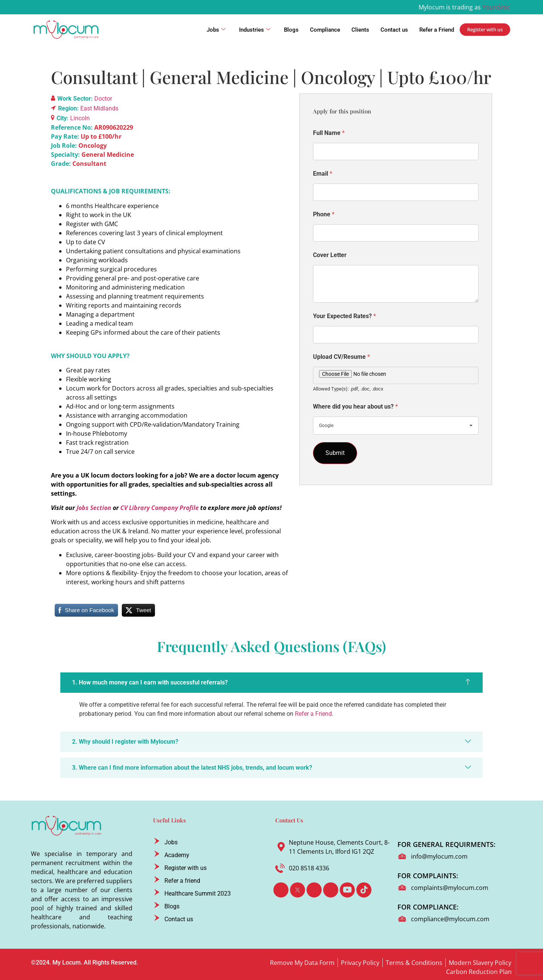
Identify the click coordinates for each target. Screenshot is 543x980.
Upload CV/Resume (341, 357)
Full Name (329, 133)
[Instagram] (331, 890)
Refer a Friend (437, 30)
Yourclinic (496, 7)
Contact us (394, 30)
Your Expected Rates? (344, 316)
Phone (324, 214)
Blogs (291, 30)
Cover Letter (330, 255)
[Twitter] (298, 890)
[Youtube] (347, 890)
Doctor (103, 99)
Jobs (216, 30)
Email (323, 174)
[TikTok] (364, 890)
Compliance (325, 30)
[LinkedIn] (314, 890)
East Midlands (99, 108)
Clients (360, 30)
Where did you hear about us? (355, 407)
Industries (255, 30)
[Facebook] (281, 890)
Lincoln (80, 118)
